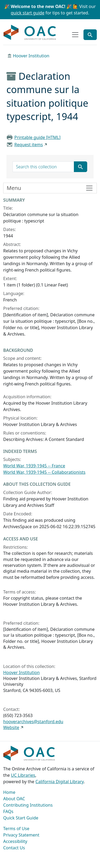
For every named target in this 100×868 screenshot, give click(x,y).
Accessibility (15, 841)
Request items (29, 145)
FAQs (8, 811)
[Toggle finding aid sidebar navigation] (50, 188)
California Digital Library (60, 782)
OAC (30, 33)
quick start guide (28, 13)
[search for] (43, 167)
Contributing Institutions (28, 805)
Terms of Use (16, 829)
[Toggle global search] (90, 35)
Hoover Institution (31, 56)
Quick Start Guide (21, 818)
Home (9, 792)
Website (11, 727)
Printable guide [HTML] (37, 137)
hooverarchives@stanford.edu (33, 722)
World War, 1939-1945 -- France (34, 466)
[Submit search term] (81, 167)
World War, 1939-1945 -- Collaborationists (44, 472)
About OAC (14, 799)
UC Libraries (23, 775)
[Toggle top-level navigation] (75, 35)
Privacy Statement (21, 835)
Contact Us (14, 848)
